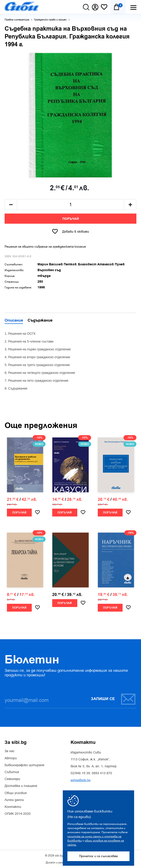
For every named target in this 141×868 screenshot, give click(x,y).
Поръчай (71, 219)
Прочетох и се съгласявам (98, 856)
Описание (14, 321)
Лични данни (14, 800)
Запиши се (113, 699)
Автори (11, 758)
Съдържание (40, 321)
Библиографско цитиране (24, 765)
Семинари (12, 779)
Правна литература (17, 20)
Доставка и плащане (21, 786)
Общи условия (16, 793)
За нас (10, 751)
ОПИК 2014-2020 (18, 814)
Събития (12, 772)
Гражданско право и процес (50, 20)
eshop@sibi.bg (81, 780)
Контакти (13, 807)
